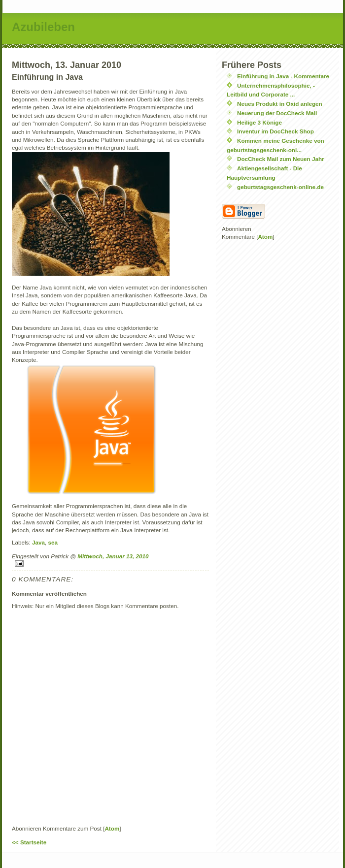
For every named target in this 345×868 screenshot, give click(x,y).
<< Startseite (29, 842)
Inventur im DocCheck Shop (276, 131)
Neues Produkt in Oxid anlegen (280, 104)
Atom (112, 828)
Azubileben (43, 27)
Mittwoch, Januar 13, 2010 (113, 556)
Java (38, 542)
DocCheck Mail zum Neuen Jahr (281, 159)
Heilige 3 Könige (259, 122)
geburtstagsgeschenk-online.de (280, 187)
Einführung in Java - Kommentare (283, 76)
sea (53, 542)
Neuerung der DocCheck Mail (277, 113)
